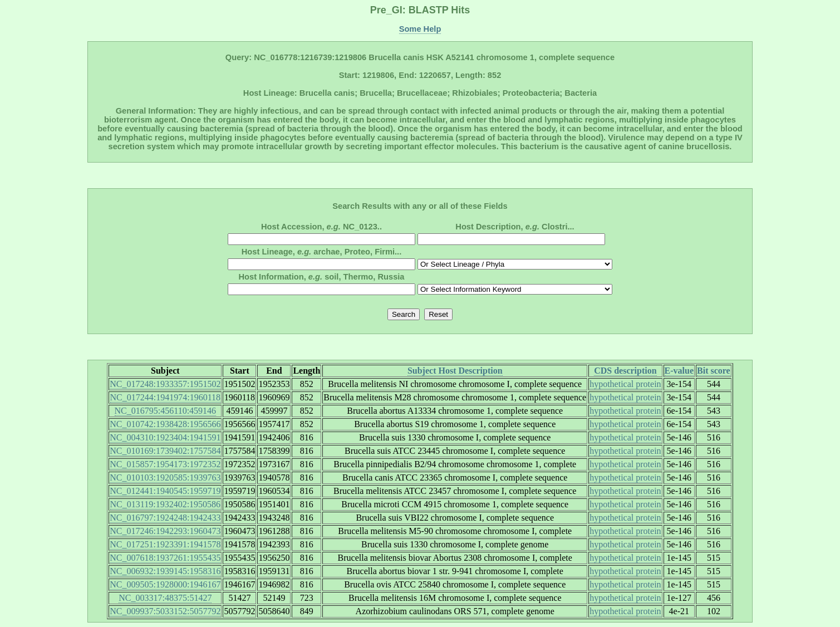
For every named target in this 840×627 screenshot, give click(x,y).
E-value (679, 371)
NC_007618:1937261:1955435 (165, 558)
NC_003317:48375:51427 (165, 598)
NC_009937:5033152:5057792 (165, 611)
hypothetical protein (625, 384)
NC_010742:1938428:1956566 (165, 424)
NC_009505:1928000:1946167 (165, 584)
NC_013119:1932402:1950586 (166, 504)
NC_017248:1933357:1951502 (165, 384)
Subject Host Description (455, 371)
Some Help (420, 29)
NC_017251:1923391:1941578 (165, 544)
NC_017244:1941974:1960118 (166, 397)
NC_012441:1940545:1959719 (165, 491)
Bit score (714, 371)
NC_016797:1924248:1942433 (165, 518)
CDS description (625, 371)
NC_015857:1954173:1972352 (165, 464)
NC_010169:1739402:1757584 (165, 451)
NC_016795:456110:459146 (166, 411)
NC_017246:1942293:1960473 (165, 531)
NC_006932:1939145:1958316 (165, 571)
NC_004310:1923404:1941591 (165, 437)
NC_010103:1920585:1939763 (165, 477)
